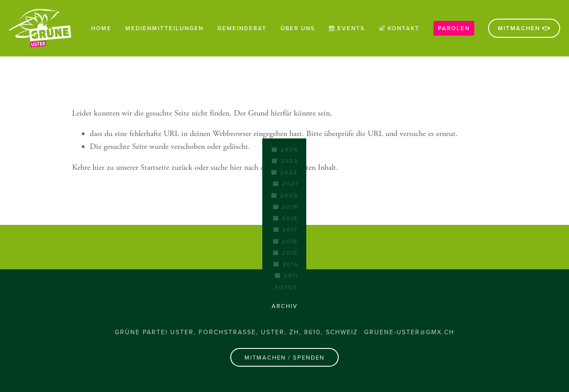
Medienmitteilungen (164, 28)
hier (98, 167)
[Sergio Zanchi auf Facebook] (284, 247)
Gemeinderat (242, 28)
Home (101, 28)
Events (347, 28)
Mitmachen (524, 28)
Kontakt (399, 28)
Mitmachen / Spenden (284, 357)
